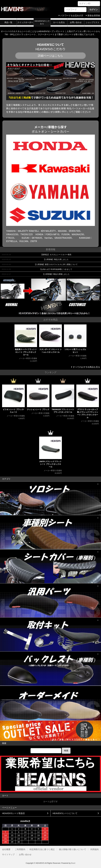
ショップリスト (93, 22)
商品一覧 (8, 22)
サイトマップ (8, 854)
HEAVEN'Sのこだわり (42, 22)
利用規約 (95, 849)
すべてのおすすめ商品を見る (86, 367)
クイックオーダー (25, 22)
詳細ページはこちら (50, 56)
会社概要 (6, 849)
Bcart (73, 863)
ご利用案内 (20, 849)
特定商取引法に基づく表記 (42, 849)
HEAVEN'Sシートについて (65, 813)
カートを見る (59, 22)
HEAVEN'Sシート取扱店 (13, 813)
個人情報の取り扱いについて (73, 849)
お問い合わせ (76, 22)
